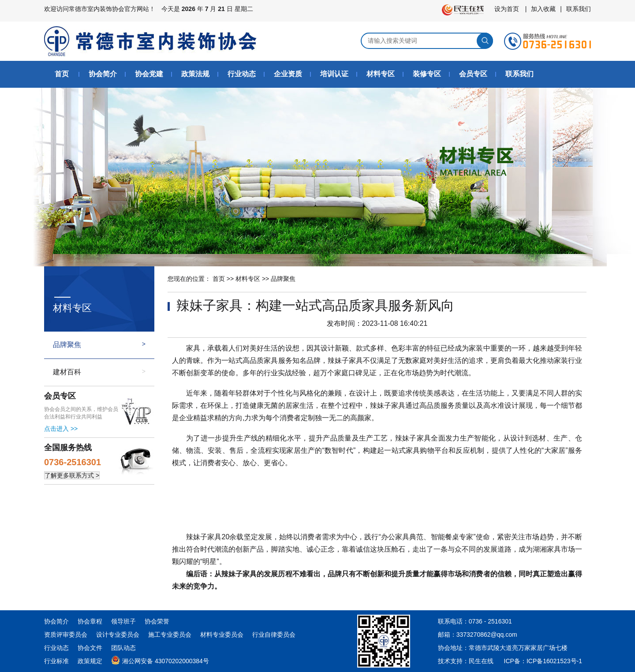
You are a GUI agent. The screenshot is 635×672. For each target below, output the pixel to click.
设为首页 (507, 9)
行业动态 (242, 74)
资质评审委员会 (66, 635)
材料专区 (381, 74)
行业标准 (56, 661)
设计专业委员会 (118, 635)
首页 (62, 74)
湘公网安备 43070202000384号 (160, 659)
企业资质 (288, 74)
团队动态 (123, 648)
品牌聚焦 (67, 345)
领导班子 (123, 621)
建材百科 (67, 372)
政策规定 (90, 661)
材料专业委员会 (222, 635)
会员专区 (473, 74)
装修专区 (427, 74)
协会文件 (90, 648)
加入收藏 (543, 9)
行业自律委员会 (274, 635)
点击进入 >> (61, 429)
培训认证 (334, 74)
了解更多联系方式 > (72, 475)
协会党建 (149, 74)
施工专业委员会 (170, 635)
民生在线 (481, 661)
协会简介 (103, 74)
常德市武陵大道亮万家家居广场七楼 (518, 648)
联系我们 (579, 9)
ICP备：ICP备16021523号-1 (543, 661)
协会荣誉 (157, 621)
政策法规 (195, 74)
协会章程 (90, 621)
